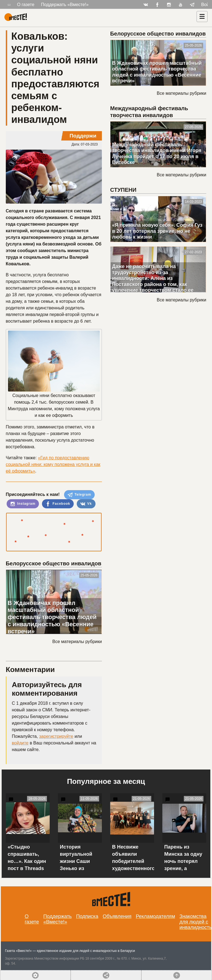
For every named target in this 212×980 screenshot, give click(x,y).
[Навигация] (202, 17)
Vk (86, 504)
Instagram (23, 504)
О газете (26, 5)
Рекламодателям (155, 916)
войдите (20, 743)
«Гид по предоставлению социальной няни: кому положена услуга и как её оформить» (53, 464)
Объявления (117, 916)
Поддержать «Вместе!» (65, 5)
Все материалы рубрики (77, 642)
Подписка (87, 916)
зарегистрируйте (56, 736)
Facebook (58, 504)
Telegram (79, 495)
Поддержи (83, 136)
